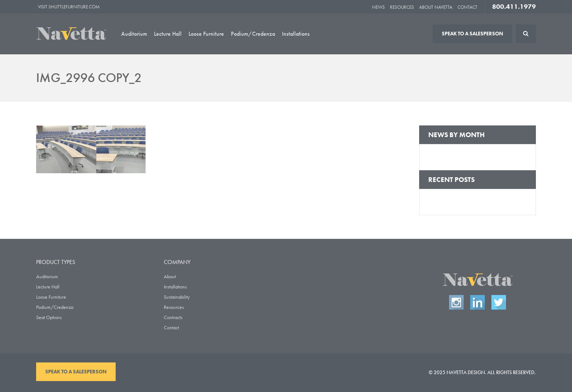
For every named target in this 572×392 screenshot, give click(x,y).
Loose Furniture (206, 34)
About (170, 276)
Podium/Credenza (253, 34)
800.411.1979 (514, 7)
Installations (296, 34)
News (378, 7)
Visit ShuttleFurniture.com (69, 7)
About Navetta (436, 7)
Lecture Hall (168, 34)
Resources (402, 7)
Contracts (173, 317)
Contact (467, 7)
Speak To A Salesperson (472, 34)
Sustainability (177, 297)
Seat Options (49, 317)
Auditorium (134, 34)
